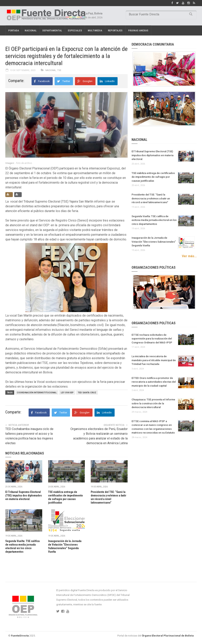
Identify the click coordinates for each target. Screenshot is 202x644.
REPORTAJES (115, 30)
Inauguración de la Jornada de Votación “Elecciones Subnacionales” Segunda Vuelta (154, 242)
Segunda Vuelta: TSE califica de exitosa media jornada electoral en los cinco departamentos (154, 220)
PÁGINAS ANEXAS (138, 30)
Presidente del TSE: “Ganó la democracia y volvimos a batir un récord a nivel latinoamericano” (151, 198)
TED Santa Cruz (87, 393)
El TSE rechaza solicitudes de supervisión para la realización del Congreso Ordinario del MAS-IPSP (152, 339)
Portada (14, 30)
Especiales (75, 30)
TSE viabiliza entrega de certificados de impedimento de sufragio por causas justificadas (153, 177)
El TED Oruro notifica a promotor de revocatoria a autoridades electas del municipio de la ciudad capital (154, 382)
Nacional (31, 30)
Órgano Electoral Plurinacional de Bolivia (168, 636)
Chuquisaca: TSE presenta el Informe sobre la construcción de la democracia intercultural (153, 403)
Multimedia (95, 30)
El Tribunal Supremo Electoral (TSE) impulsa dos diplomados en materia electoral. (24, 495)
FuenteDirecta (20, 636)
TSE (59, 70)
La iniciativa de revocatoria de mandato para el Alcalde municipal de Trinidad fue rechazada (154, 360)
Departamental (52, 30)
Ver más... (189, 256)
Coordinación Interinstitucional (37, 393)
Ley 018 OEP (67, 393)
